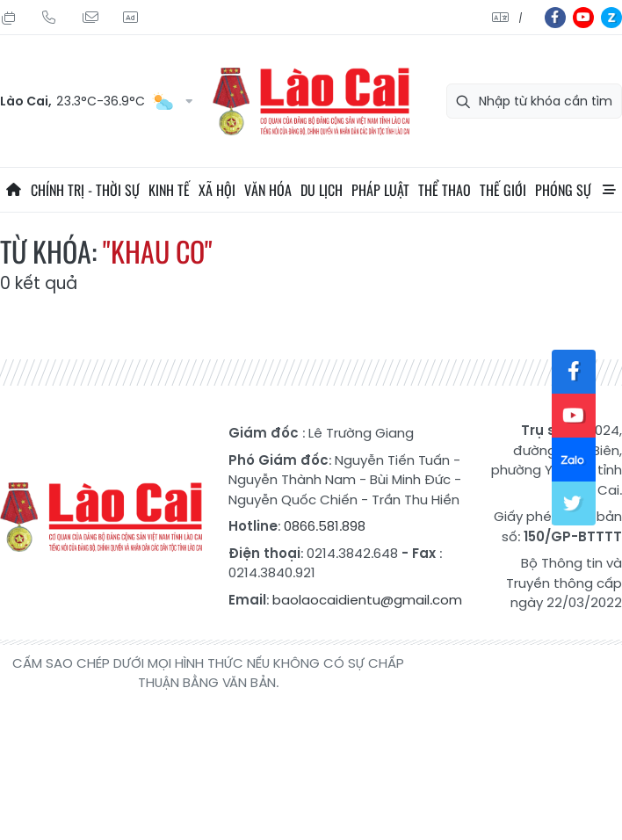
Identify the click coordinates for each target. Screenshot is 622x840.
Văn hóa (268, 190)
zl (611, 18)
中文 (521, 18)
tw (574, 503)
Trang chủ (13, 190)
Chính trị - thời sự (85, 190)
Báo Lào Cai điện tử (311, 101)
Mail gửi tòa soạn (90, 18)
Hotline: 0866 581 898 (49, 18)
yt (583, 18)
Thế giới (503, 190)
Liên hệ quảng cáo (130, 18)
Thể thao (445, 190)
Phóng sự (563, 190)
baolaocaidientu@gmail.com (367, 600)
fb (555, 18)
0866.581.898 (325, 526)
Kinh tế (169, 190)
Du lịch (322, 190)
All (609, 190)
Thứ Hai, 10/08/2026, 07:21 (9, 18)
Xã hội (217, 190)
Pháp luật (380, 190)
